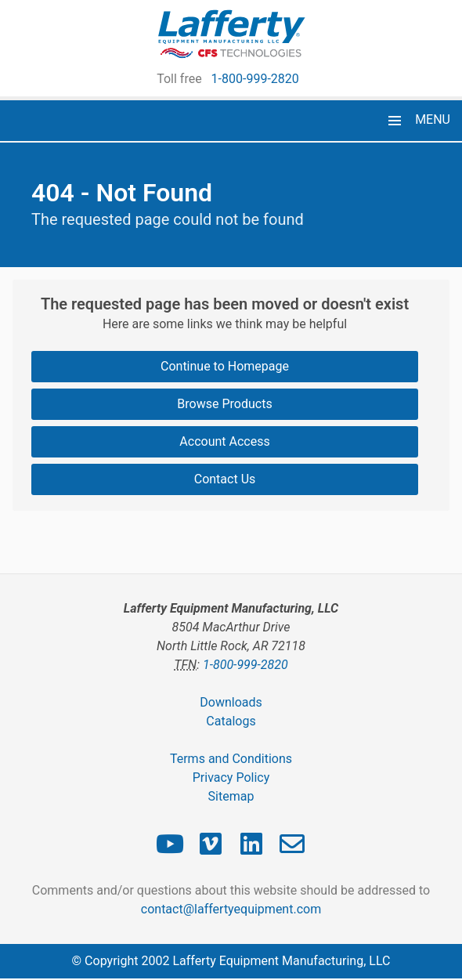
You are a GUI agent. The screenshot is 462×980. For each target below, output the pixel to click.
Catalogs (231, 721)
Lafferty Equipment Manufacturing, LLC (281, 961)
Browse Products (224, 404)
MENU (433, 119)
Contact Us (225, 479)
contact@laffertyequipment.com (231, 909)
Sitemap (231, 796)
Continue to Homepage (225, 366)
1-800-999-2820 (255, 79)
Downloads (231, 702)
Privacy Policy (231, 777)
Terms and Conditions (231, 759)
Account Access (224, 441)
